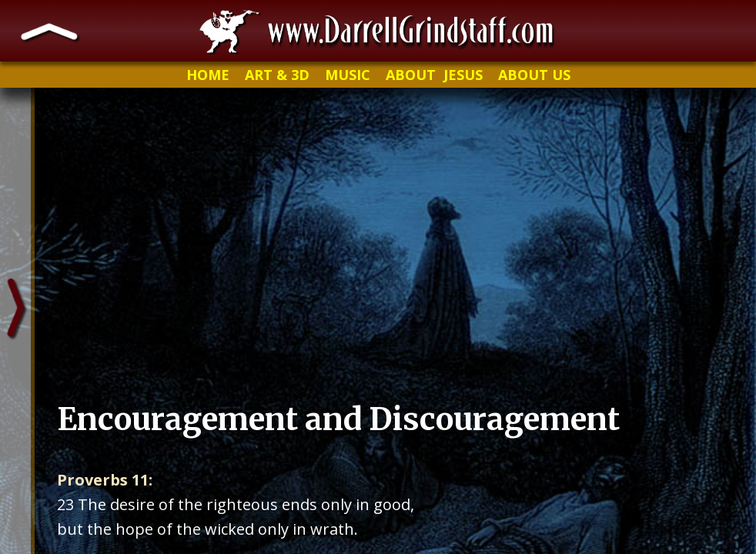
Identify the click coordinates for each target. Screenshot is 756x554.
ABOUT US (534, 75)
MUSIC (348, 75)
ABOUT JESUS (434, 75)
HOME (208, 75)
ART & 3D (277, 75)
